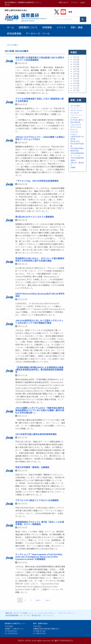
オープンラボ (75, 156)
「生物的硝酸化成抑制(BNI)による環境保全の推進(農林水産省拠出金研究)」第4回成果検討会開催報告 (39, 370)
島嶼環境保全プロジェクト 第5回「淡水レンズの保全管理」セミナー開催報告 (40, 523)
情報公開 (9, 613)
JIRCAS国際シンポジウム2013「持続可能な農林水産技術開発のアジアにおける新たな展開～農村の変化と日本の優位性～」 (40, 410)
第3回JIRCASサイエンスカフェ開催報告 (35, 217)
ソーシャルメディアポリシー (46, 613)
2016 (75, 78)
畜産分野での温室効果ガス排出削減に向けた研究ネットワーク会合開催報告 (40, 59)
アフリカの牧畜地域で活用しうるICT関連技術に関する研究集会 (39, 100)
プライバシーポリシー (66, 613)
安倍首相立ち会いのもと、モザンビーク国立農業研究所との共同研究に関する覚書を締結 (40, 259)
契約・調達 (77, 27)
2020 (75, 69)
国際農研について (28, 27)
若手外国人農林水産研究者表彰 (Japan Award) (77, 122)
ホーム (10, 27)
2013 (75, 86)
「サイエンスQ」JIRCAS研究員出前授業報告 (37, 181)
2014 (75, 83)
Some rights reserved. (41, 640)
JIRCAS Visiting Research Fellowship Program (76, 131)
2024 (75, 59)
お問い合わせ (63, 2)
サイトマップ (48, 615)
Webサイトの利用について (23, 613)
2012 (75, 88)
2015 (75, 81)
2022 (75, 64)
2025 (75, 57)
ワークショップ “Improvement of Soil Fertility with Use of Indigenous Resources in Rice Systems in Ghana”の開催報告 (39, 557)
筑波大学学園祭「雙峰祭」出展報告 (32, 467)
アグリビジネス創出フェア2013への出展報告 (37, 500)
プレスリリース (76, 108)
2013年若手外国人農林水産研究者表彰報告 (36, 434)
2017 (75, 76)
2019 (75, 71)
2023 (75, 62)
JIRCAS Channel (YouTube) (76, 112)
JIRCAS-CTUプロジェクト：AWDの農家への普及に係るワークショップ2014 (40, 138)
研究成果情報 (14, 33)
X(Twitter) (75, 117)
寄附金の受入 (75, 141)
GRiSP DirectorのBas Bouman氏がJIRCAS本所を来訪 (40, 295)
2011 (75, 90)
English (82, 2)
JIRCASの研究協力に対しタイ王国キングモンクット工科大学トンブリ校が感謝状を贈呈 (39, 322)
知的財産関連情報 (77, 153)
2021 (75, 67)
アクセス (74, 2)
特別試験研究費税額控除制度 (77, 150)
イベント (61, 27)
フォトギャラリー (77, 115)
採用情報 (47, 27)
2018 (75, 74)
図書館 (73, 167)
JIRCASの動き (12, 45)
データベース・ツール (38, 33)
